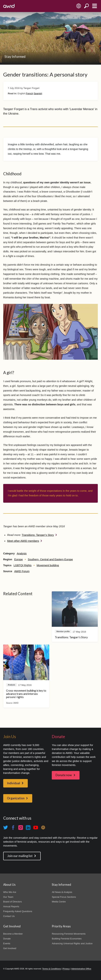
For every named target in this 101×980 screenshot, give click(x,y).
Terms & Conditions (52, 969)
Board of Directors (13, 902)
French (29, 93)
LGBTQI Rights (23, 565)
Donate (7, 939)
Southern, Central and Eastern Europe (50, 559)
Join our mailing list (20, 856)
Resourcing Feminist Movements (69, 934)
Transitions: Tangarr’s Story (38, 535)
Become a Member (13, 934)
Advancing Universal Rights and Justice (72, 943)
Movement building (48, 565)
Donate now (64, 775)
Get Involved (10, 948)
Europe (18, 559)
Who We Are (10, 892)
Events (7, 943)
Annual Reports (11, 906)
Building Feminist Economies (67, 939)
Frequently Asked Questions (18, 911)
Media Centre (59, 902)
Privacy (66, 969)
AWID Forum (22, 571)
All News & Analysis (62, 892)
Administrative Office (81, 969)
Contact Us (9, 916)
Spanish (38, 93)
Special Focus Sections (64, 897)
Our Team (8, 897)
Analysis (22, 553)
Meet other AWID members (23, 541)
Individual (14, 783)
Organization (16, 798)
